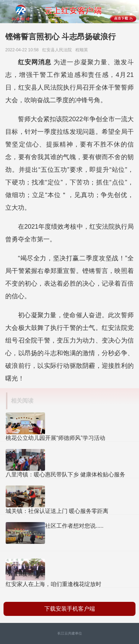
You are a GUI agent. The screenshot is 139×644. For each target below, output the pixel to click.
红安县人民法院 (58, 50)
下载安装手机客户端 (70, 609)
